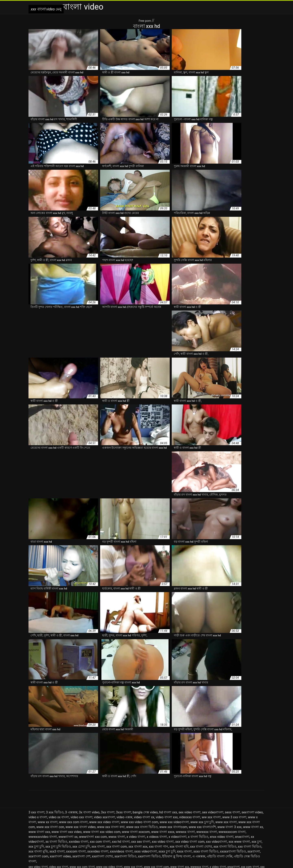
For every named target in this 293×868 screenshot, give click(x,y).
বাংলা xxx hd (189, 838)
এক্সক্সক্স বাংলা (205, 829)
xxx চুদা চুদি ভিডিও (58, 805)
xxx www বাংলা (239, 800)
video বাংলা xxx (167, 775)
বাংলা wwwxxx (64, 838)
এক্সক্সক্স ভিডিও (223, 829)
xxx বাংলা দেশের (201, 805)
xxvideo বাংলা (79, 800)
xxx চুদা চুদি (36, 805)
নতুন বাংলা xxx (54, 834)
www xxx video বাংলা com (140, 780)
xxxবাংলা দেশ (81, 815)
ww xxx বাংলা (211, 775)
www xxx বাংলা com (156, 825)
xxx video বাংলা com (190, 800)
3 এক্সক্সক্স (71, 771)
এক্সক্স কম (145, 829)
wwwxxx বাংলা (207, 790)
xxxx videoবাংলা (146, 810)
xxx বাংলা (98, 805)
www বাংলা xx (253, 785)
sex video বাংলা (190, 771)
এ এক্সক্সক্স (199, 815)
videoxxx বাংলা (190, 775)
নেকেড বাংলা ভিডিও (76, 834)
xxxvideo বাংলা (98, 810)
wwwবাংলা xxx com (93, 795)
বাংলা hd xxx (159, 834)
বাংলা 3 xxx (96, 834)
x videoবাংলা (178, 795)
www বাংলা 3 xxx (229, 785)
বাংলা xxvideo (159, 838)
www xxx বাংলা (226, 780)
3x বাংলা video (89, 771)
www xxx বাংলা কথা (111, 785)
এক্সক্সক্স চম (190, 829)
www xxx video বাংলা (104, 780)
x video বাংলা (136, 795)
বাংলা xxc (144, 838)
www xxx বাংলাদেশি (202, 785)
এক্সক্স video (132, 829)
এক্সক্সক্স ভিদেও (241, 829)
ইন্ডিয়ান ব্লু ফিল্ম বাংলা (177, 815)
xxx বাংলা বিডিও (225, 805)
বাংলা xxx (175, 838)
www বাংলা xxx (39, 790)
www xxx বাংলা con (50, 785)
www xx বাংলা (48, 780)
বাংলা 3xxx (124, 834)
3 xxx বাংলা (37, 771)
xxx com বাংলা (100, 800)
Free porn (145, 20)
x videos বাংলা (157, 795)
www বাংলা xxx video (67, 790)
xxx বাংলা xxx (138, 805)
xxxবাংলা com (38, 815)
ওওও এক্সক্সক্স (36, 834)
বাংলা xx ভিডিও (127, 838)
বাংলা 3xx (111, 834)
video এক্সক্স (125, 775)
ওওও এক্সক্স (257, 829)
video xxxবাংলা (105, 775)
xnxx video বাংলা (222, 795)
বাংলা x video (97, 838)
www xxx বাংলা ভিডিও (142, 785)
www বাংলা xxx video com (102, 790)
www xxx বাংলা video (81, 785)
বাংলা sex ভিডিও (199, 834)
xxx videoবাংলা (216, 800)
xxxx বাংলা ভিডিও (206, 810)
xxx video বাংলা (163, 800)
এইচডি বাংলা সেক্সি (220, 815)
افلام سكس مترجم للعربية (173, 863)
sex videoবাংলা (213, 771)
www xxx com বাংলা (73, 780)
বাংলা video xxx (234, 834)
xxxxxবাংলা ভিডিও (233, 810)
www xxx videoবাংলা (174, 780)
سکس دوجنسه (133, 863)
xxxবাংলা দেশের (103, 815)
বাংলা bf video (141, 834)
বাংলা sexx (217, 834)
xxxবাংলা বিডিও (125, 815)
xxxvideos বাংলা (121, 810)
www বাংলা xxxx (163, 790)
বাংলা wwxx (81, 838)
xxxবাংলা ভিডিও (149, 815)
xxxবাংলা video (60, 815)
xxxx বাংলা (185, 810)
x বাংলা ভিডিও (198, 795)
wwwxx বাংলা (185, 790)
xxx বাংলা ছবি (179, 805)
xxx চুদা (257, 800)
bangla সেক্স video (145, 771)
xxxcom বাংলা (76, 810)
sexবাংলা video (252, 771)
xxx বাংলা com (117, 805)
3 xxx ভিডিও (55, 771)
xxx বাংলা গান (159, 805)
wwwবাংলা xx (68, 795)
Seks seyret (149, 863)
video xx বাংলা (59, 775)
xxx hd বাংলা (121, 800)
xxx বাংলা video (114, 863)
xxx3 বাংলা (57, 810)
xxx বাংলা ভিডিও (250, 805)
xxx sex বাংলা (141, 800)
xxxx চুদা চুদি (167, 810)
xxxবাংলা (254, 810)
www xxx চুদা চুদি (202, 780)
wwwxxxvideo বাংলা (43, 795)
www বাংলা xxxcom (136, 790)
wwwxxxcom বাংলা (232, 790)
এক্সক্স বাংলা (159, 829)
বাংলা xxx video (208, 838)
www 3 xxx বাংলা (235, 775)
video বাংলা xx (144, 775)
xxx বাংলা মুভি (38, 810)
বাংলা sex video (178, 834)
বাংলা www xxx (255, 834)
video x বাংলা (38, 775)
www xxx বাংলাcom (173, 785)
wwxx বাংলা (117, 795)
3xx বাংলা (108, 771)
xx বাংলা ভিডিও (56, 800)
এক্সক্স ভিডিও (175, 829)
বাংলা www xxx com (41, 838)
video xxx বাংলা (82, 775)
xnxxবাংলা (242, 795)
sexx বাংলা (232, 771)
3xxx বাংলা (124, 771)
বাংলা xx (112, 838)
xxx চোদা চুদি (81, 805)
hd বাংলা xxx (168, 771)
